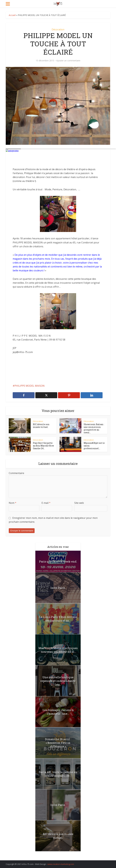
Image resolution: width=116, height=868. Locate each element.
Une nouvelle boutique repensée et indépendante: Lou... (58, 681)
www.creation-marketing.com (61, 864)
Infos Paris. (58, 588)
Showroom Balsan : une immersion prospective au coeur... (94, 428)
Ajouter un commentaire (68, 61)
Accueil (12, 15)
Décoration (58, 29)
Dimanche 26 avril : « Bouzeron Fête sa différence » (58, 743)
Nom (13, 503)
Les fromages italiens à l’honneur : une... (58, 712)
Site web (79, 503)
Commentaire (16, 473)
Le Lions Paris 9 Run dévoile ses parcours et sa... (58, 619)
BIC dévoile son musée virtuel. (41, 426)
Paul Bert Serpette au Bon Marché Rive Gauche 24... (43, 446)
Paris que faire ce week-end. (58, 561)
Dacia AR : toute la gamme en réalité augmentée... (58, 774)
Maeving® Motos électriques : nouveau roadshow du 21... (58, 650)
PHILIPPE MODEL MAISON (30, 386)
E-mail (46, 503)
